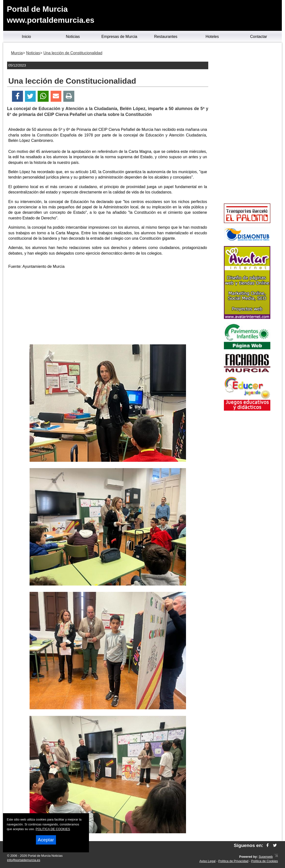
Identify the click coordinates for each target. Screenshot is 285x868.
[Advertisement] (108, 308)
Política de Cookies (264, 861)
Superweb (266, 857)
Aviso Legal (208, 861)
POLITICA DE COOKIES (53, 829)
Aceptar (46, 840)
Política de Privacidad (233, 861)
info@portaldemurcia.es (24, 860)
